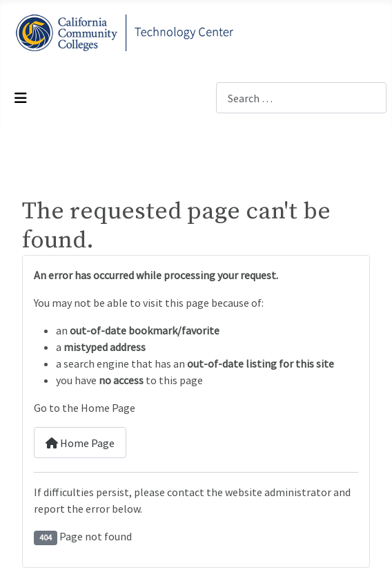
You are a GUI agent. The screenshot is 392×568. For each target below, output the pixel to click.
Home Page (80, 443)
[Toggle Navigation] (21, 98)
